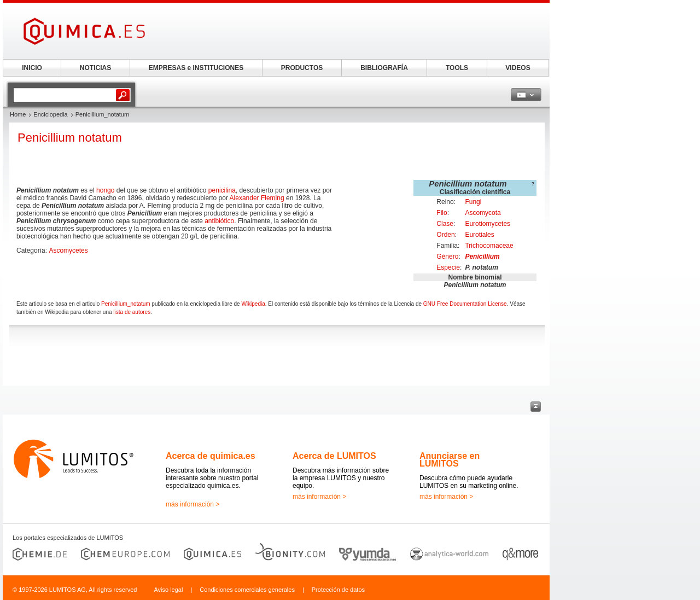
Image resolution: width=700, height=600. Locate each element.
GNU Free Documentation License (465, 304)
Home (18, 114)
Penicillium (482, 257)
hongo (105, 190)
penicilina (222, 190)
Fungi (473, 202)
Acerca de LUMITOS (334, 456)
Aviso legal (168, 590)
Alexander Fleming (257, 198)
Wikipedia (253, 304)
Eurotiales (479, 235)
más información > (192, 504)
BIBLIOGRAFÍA (384, 68)
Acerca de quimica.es (211, 456)
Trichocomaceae (489, 246)
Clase (445, 224)
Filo (442, 213)
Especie (448, 267)
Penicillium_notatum (126, 304)
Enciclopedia (50, 114)
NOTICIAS (95, 68)
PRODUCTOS (302, 68)
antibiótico (219, 221)
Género (447, 257)
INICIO (32, 68)
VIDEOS (518, 68)
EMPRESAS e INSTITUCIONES (196, 68)
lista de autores (132, 312)
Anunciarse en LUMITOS (450, 460)
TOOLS (457, 68)
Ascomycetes (68, 251)
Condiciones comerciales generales (247, 590)
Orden (445, 235)
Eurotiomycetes (488, 224)
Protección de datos (338, 590)
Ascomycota (483, 213)
